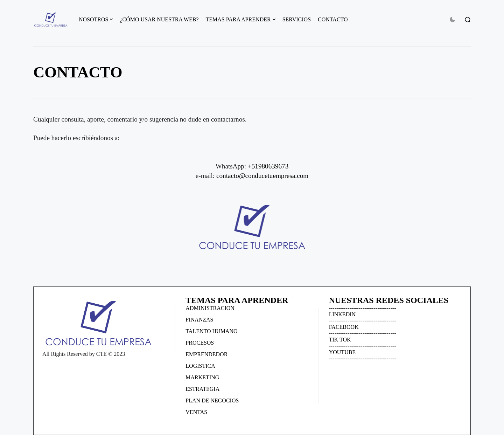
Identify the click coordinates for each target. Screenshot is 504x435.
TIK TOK (340, 340)
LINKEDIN (342, 314)
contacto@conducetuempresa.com (262, 176)
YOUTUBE (342, 352)
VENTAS (196, 412)
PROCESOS (200, 343)
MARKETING (202, 377)
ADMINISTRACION (210, 308)
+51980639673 (268, 166)
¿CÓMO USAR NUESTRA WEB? (159, 19)
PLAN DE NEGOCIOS (212, 401)
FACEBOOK (344, 327)
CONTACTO (333, 19)
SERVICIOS (297, 19)
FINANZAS (199, 320)
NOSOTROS (93, 19)
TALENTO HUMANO (211, 331)
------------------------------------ (363, 308)
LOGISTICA (200, 366)
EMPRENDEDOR (206, 354)
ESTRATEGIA (202, 389)
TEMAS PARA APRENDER (238, 19)
